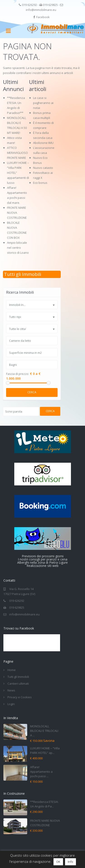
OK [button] (58, 862)
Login (11, 704)
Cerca (32, 392)
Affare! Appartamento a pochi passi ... (41, 772)
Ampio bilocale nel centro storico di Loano (18, 248)
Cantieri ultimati (18, 684)
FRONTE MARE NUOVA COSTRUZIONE (17, 213)
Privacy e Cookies (20, 697)
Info (70, 862)
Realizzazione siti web (42, 566)
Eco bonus (40, 183)
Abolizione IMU (43, 143)
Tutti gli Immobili (23, 274)
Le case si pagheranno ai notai (43, 103)
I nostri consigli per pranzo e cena (43, 559)
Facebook (43, 17)
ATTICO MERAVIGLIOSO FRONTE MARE (17, 153)
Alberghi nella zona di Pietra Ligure (42, 562)
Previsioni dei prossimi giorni (43, 556)
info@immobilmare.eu (41, 10)
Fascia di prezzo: (18, 374)
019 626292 (29, 5)
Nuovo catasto (43, 168)
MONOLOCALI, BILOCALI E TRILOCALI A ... (44, 731)
